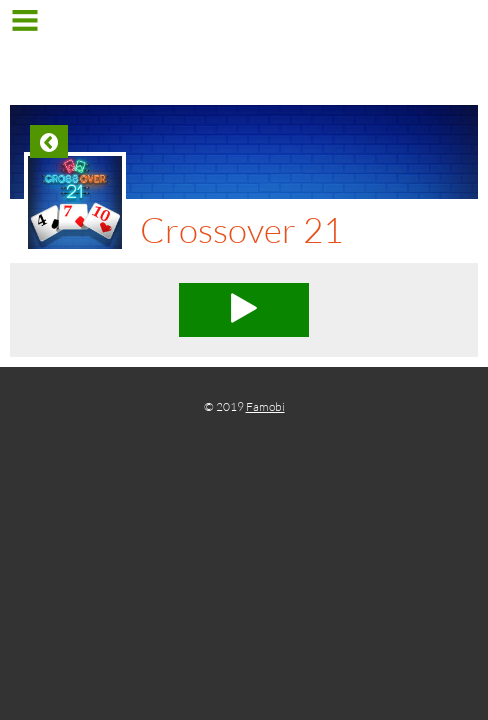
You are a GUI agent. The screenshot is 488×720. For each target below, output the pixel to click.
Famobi (265, 406)
